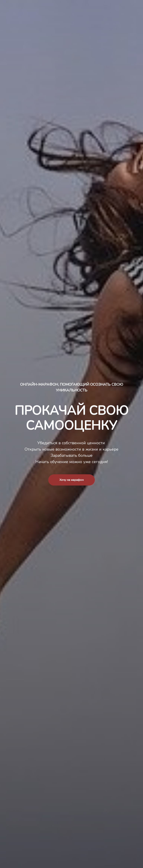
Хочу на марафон (71, 480)
